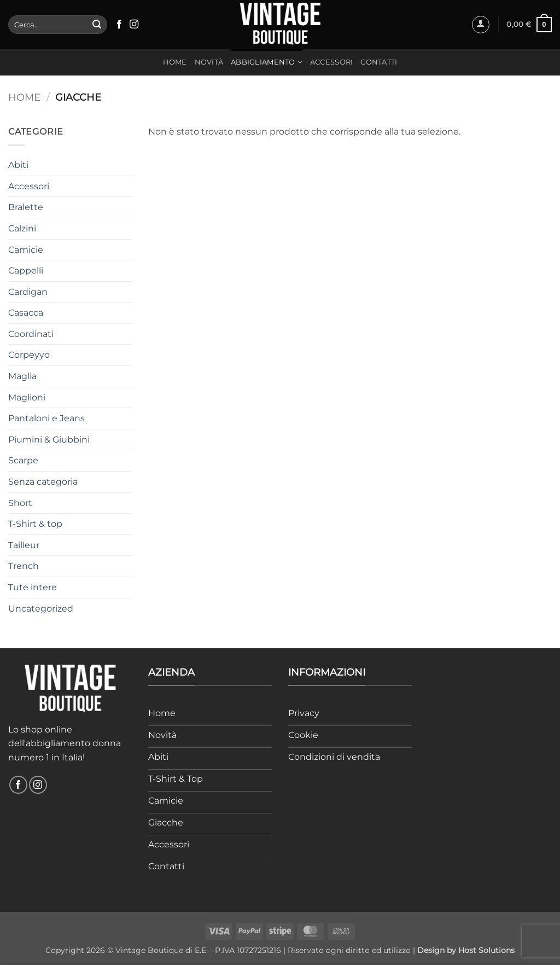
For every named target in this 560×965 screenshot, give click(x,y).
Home (175, 62)
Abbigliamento (267, 62)
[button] (481, 25)
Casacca (26, 313)
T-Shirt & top (35, 524)
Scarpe (23, 460)
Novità (209, 62)
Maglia (22, 376)
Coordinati (31, 334)
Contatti (379, 62)
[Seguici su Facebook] (119, 25)
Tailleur (24, 545)
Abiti (18, 165)
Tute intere (33, 587)
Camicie (26, 250)
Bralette (26, 207)
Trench (24, 566)
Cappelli (26, 271)
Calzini (22, 228)
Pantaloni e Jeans (46, 418)
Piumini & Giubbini (49, 440)
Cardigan (28, 292)
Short (20, 503)
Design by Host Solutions (466, 950)
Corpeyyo (29, 355)
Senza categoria (43, 482)
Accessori (331, 62)
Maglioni (27, 397)
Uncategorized (41, 609)
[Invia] (97, 25)
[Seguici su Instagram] (134, 25)
